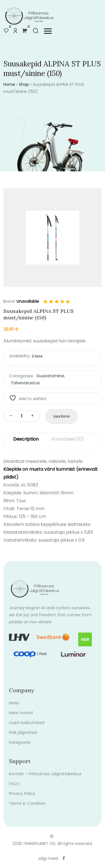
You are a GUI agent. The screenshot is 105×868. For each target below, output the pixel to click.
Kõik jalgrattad (23, 737)
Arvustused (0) (67, 439)
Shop (24, 84)
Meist (14, 708)
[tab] (26, 442)
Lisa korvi (62, 416)
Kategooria (20, 747)
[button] (48, 31)
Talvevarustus (25, 383)
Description (26, 439)
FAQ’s (14, 788)
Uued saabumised (27, 727)
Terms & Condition (27, 808)
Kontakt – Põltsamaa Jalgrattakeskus (45, 779)
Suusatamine (50, 376)
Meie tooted (21, 717)
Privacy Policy (22, 798)
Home (9, 84)
